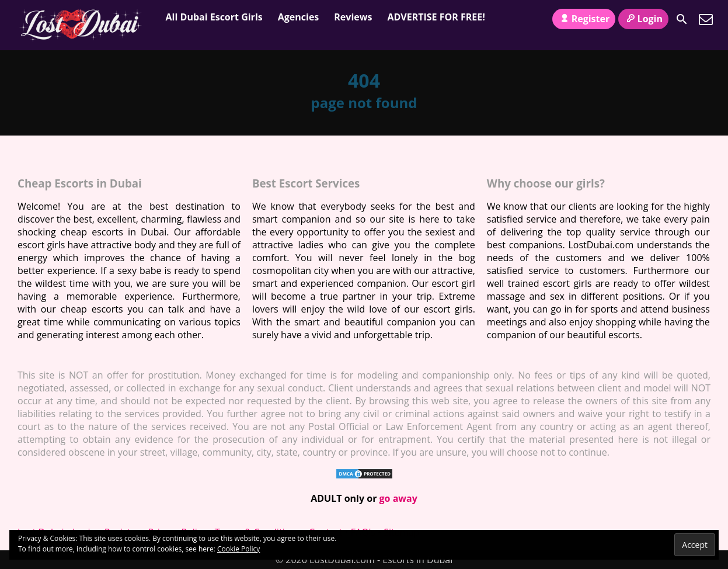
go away (398, 498)
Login (643, 19)
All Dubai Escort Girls (214, 17)
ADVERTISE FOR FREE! (436, 17)
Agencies (299, 17)
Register (584, 19)
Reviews (353, 17)
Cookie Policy (238, 549)
